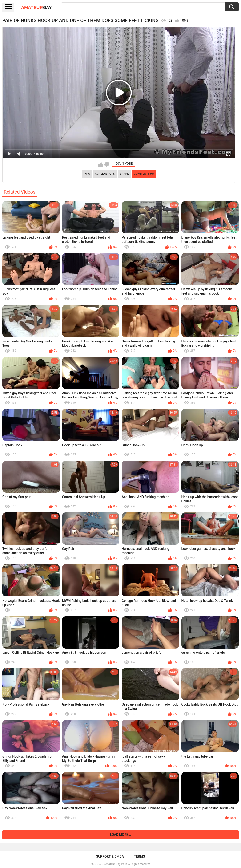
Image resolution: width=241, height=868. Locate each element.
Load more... (121, 835)
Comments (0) (144, 174)
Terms (140, 856)
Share (124, 174)
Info (87, 174)
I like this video (101, 165)
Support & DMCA (110, 856)
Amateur (36, 7)
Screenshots (105, 174)
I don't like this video (107, 165)
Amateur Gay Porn (116, 864)
